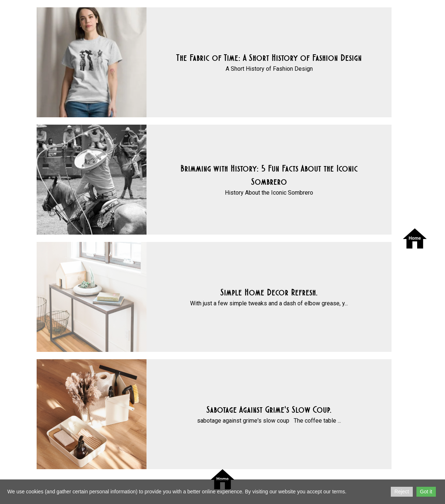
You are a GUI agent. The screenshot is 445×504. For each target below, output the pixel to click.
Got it (426, 492)
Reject (402, 492)
